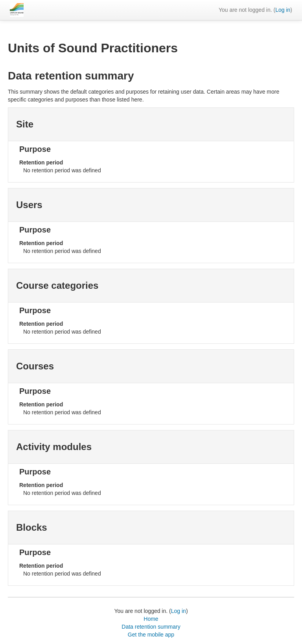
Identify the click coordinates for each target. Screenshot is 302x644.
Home (151, 619)
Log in (283, 10)
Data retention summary (151, 627)
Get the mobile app (151, 635)
